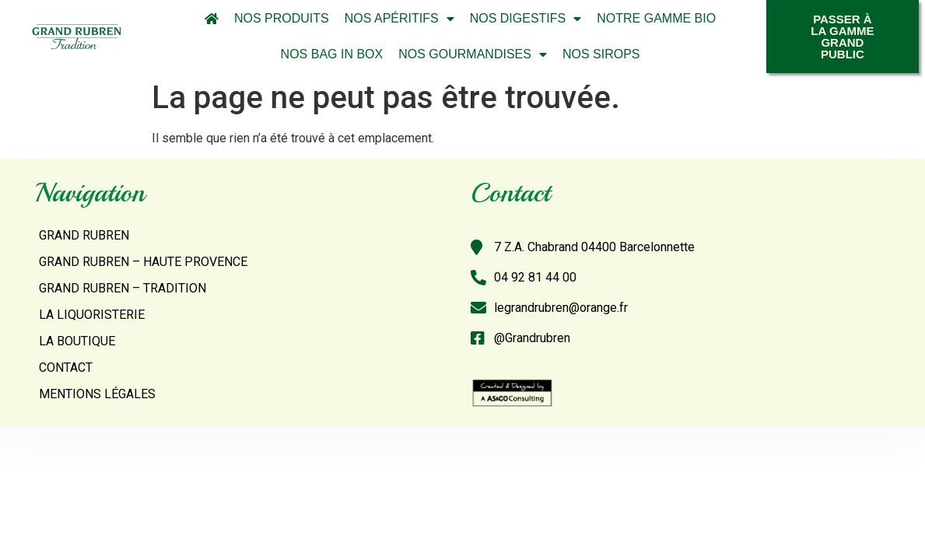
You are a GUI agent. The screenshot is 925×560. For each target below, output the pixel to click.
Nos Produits (282, 18)
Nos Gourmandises (473, 54)
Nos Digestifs (526, 19)
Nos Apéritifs (399, 19)
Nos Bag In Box (332, 54)
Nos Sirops (601, 54)
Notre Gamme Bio (656, 18)
